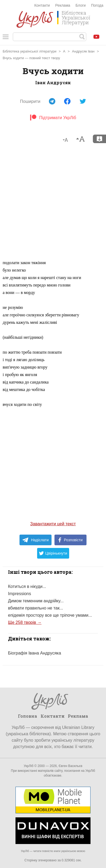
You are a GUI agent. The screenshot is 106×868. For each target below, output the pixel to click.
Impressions (19, 594)
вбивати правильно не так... (36, 608)
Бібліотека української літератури (30, 51)
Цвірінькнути (53, 553)
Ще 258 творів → (25, 622)
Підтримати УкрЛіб (53, 118)
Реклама (63, 5)
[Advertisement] (53, 204)
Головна (28, 716)
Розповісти (70, 540)
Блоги (81, 5)
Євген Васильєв (70, 766)
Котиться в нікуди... (27, 586)
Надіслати (35, 540)
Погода (97, 5)
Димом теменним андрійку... (36, 601)
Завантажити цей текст (53, 524)
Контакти (42, 5)
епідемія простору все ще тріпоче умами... (50, 615)
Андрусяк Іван (83, 51)
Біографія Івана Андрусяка (35, 653)
